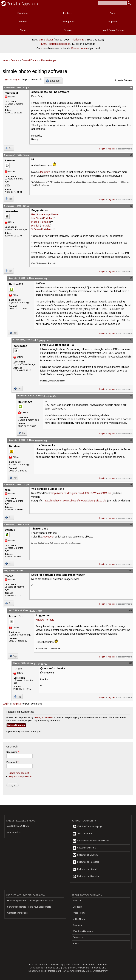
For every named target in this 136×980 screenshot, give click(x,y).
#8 (131, 485)
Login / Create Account (113, 30)
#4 (131, 278)
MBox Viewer (46, 40)
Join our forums (82, 834)
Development (68, 22)
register (17, 79)
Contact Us (78, 937)
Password (12, 762)
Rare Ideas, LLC (52, 968)
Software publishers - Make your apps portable (29, 907)
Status (76, 944)
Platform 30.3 (79, 40)
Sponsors (77, 925)
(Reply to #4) (45, 340)
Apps (113, 13)
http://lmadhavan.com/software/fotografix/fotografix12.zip (75, 501)
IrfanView (36, 218)
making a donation (43, 717)
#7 (131, 440)
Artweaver (48, 537)
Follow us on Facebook (86, 862)
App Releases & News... (19, 826)
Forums (23, 22)
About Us (77, 901)
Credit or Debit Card (51, 971)
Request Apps (49, 60)
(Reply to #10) (35, 611)
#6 (131, 395)
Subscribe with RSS (84, 848)
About (23, 30)
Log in (6, 79)
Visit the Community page (87, 827)
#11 (130, 610)
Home (5, 60)
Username (12, 752)
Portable (48, 218)
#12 (130, 663)
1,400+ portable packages (56, 44)
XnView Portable (45, 620)
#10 (130, 570)
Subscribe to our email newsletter (91, 841)
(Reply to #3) (41, 279)
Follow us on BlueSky (85, 855)
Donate (68, 30)
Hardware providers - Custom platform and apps (30, 901)
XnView (36, 229)
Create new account (19, 773)
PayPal (66, 971)
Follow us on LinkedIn (85, 869)
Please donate (80, 48)
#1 (131, 88)
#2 (131, 155)
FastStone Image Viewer (45, 214)
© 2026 (33, 965)
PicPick (35, 226)
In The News (79, 919)
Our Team (77, 907)
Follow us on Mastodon (86, 877)
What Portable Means (83, 931)
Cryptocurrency (100, 971)
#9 (131, 524)
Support (113, 22)
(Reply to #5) (49, 396)
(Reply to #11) (41, 664)
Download (23, 13)
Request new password (21, 776)
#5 (131, 340)
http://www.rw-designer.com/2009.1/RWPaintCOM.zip (81, 493)
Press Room (79, 913)
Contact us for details (17, 913)
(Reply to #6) (41, 441)
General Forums (30, 60)
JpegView (45, 172)
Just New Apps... (15, 832)
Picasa (35, 222)
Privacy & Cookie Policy (51, 965)
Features (68, 13)
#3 (131, 206)
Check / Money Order (81, 971)
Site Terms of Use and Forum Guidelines (87, 965)
